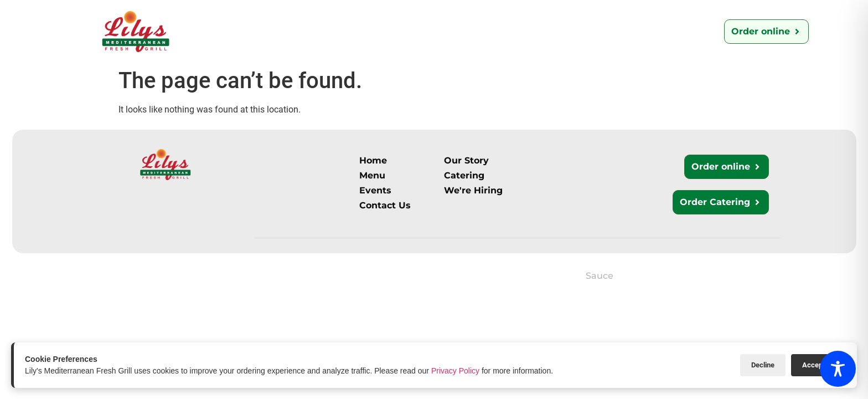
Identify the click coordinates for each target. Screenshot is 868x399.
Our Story (272, 31)
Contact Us (453, 31)
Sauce (600, 276)
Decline (763, 365)
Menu (329, 31)
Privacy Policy (455, 371)
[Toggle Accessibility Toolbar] (838, 369)
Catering (384, 31)
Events (597, 31)
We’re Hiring (530, 31)
